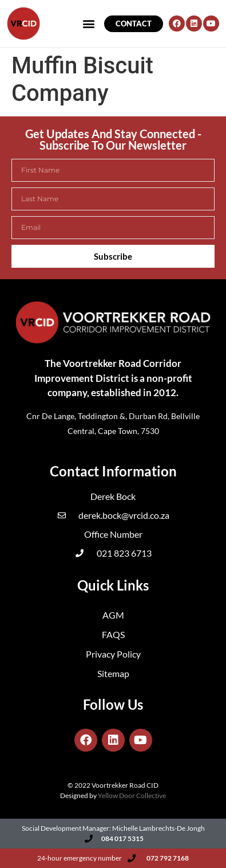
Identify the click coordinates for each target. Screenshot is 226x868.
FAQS (113, 634)
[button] (24, 37)
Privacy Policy (113, 654)
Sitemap (113, 673)
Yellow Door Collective (132, 795)
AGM (113, 615)
